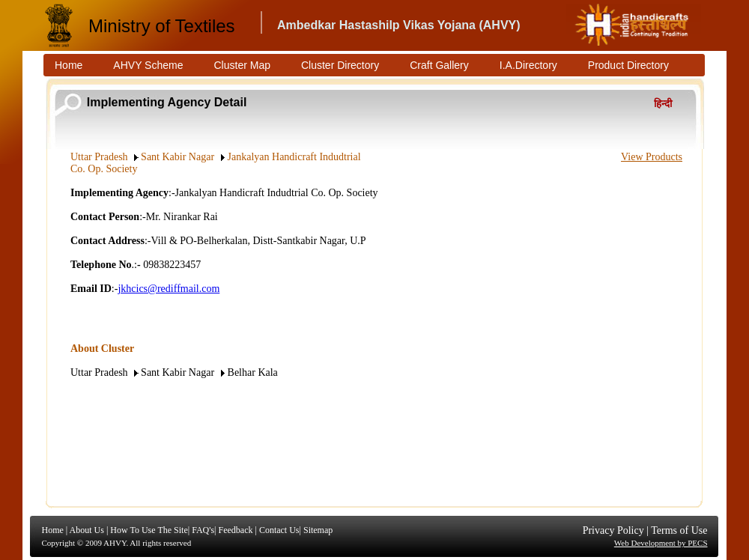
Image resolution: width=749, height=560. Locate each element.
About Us (87, 530)
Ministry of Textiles (162, 26)
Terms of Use (679, 530)
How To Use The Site (149, 530)
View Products (652, 157)
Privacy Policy (613, 530)
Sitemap (318, 530)
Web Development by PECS (661, 543)
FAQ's (203, 530)
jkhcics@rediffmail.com (169, 289)
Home (53, 530)
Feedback (235, 530)
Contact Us (279, 530)
